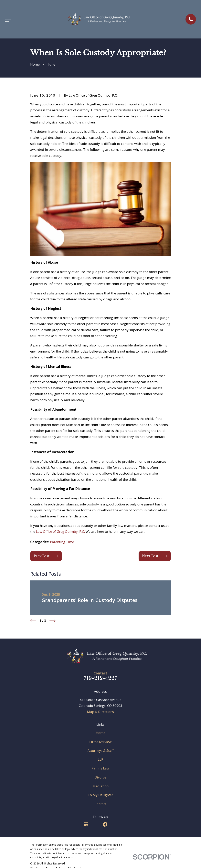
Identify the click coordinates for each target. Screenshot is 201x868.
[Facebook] (105, 824)
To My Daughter (100, 795)
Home (100, 733)
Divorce (100, 777)
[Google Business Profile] (86, 824)
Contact (100, 804)
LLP (100, 759)
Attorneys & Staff (100, 751)
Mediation (100, 786)
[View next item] (53, 621)
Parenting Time (62, 542)
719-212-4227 (100, 678)
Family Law (100, 768)
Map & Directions (100, 712)
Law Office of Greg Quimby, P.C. (60, 531)
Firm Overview (100, 742)
